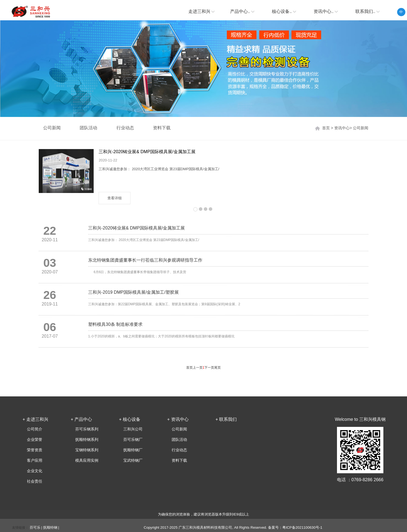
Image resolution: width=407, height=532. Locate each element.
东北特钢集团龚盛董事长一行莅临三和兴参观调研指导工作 (145, 260)
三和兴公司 (133, 429)
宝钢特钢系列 (87, 450)
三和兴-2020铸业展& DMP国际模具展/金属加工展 (147, 152)
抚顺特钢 (50, 527)
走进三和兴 (201, 11)
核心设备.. (284, 11)
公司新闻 (361, 128)
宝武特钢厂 (133, 460)
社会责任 (35, 481)
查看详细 (115, 198)
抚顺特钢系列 (87, 439)
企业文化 (35, 471)
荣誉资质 (35, 450)
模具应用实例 (87, 460)
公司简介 (35, 429)
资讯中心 (342, 128)
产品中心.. (242, 11)
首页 (326, 128)
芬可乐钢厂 (133, 439)
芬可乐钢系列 (87, 429)
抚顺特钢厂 (133, 450)
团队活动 (88, 128)
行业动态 (125, 128)
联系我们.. (367, 11)
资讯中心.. (326, 11)
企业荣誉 (35, 439)
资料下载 (162, 128)
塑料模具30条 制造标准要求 (115, 324)
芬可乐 (35, 527)
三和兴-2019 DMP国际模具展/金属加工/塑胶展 (133, 292)
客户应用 (35, 460)
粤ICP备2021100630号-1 (302, 527)
